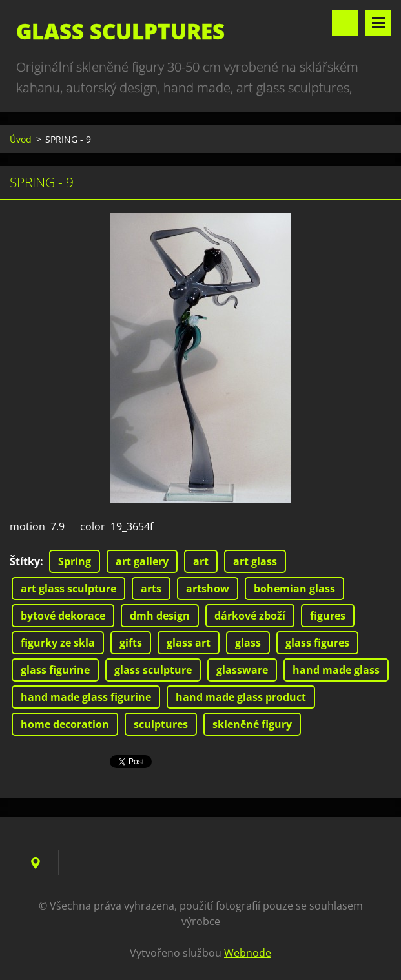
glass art (189, 643)
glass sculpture (153, 670)
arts (151, 589)
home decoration (65, 724)
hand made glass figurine (86, 697)
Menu (378, 23)
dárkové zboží (250, 616)
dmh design (160, 616)
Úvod (21, 139)
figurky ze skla (58, 643)
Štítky (25, 561)
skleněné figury (252, 724)
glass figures (317, 643)
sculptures (161, 724)
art (201, 561)
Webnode (248, 953)
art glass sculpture (68, 589)
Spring (75, 561)
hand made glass (336, 670)
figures (328, 616)
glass (248, 643)
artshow (208, 589)
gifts (131, 643)
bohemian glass (294, 589)
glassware (242, 670)
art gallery (142, 561)
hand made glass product (241, 697)
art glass (255, 561)
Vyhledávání (345, 23)
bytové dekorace (63, 616)
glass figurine (55, 670)
